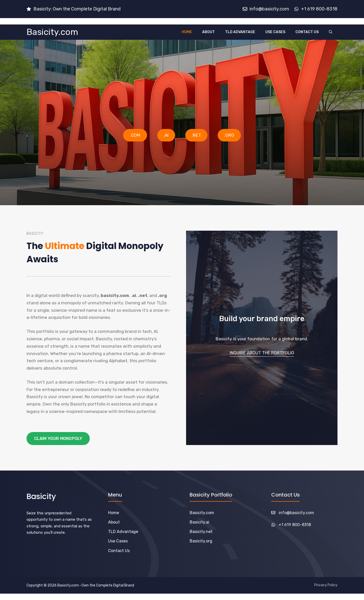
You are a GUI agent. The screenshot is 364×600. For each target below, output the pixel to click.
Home (187, 32)
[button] (331, 32)
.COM (135, 135)
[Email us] (74, 9)
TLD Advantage (240, 32)
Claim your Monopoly (58, 439)
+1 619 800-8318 (295, 525)
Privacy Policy (326, 585)
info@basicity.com (296, 513)
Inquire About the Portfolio (262, 353)
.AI (166, 135)
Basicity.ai (199, 522)
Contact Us (307, 32)
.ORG (229, 135)
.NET (196, 135)
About (209, 32)
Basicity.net (201, 532)
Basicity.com (52, 32)
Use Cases (275, 32)
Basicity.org (201, 541)
